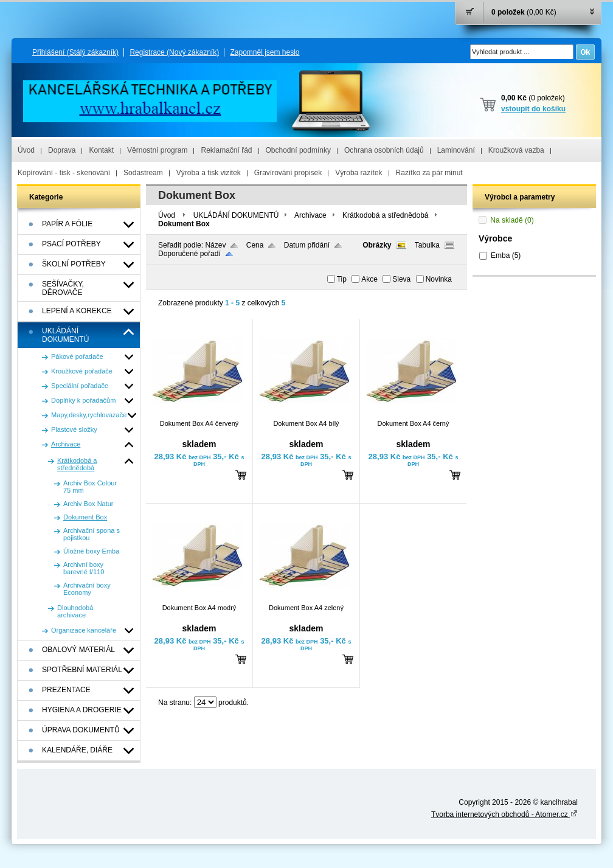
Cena (255, 245)
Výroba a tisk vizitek (209, 173)
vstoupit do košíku (533, 109)
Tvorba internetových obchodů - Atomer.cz (504, 814)
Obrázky (377, 245)
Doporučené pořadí (189, 254)
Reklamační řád (226, 150)
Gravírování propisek (288, 173)
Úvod (26, 150)
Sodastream (143, 173)
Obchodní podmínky (298, 150)
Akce (369, 279)
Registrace (174, 52)
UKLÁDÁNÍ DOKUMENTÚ (236, 215)
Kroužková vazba (516, 150)
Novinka (439, 279)
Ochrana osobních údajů (384, 150)
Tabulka (427, 245)
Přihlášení (75, 52)
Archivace (310, 215)
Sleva (401, 279)
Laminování (456, 150)
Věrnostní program (157, 150)
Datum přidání (307, 245)
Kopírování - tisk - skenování (64, 173)
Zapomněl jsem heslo (265, 52)
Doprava (62, 150)
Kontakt (101, 150)
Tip (342, 279)
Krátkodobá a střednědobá (385, 215)
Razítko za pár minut (429, 173)
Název (215, 245)
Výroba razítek (358, 173)
